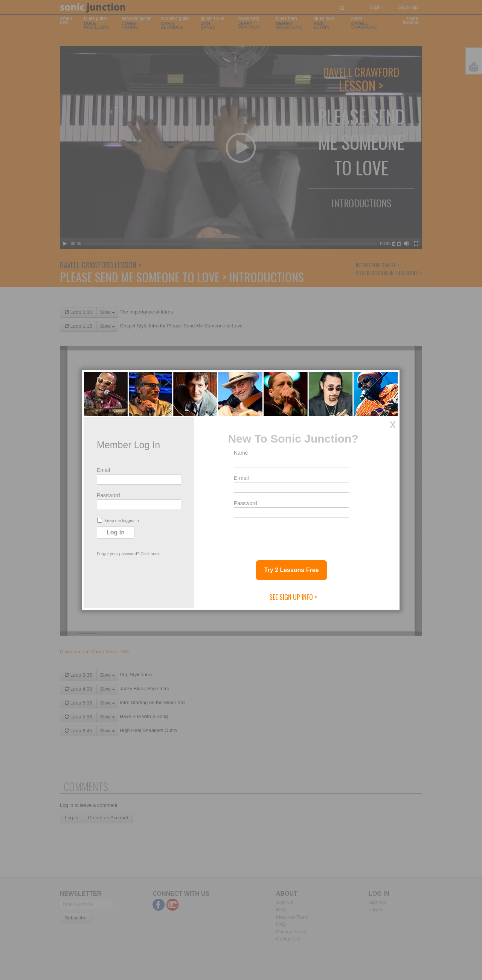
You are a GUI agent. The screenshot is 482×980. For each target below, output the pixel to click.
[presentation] (291, 536)
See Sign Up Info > (293, 597)
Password (108, 495)
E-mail (241, 478)
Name (241, 453)
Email (103, 470)
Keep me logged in (118, 520)
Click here (150, 554)
